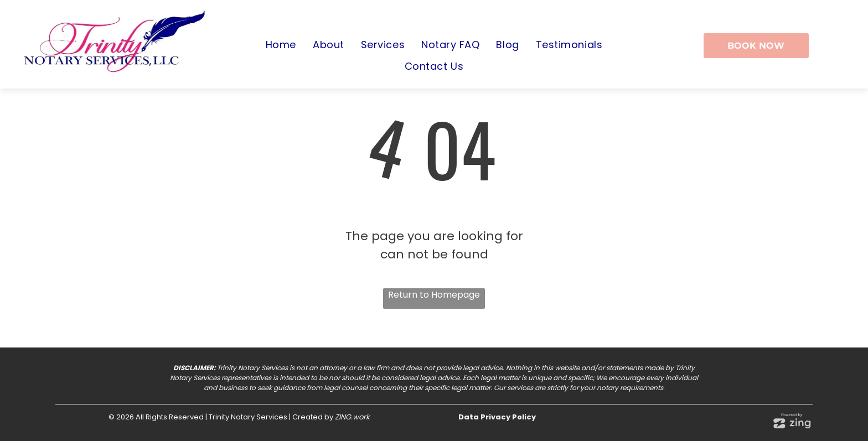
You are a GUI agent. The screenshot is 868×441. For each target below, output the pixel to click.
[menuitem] (281, 45)
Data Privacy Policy (497, 417)
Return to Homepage (434, 295)
